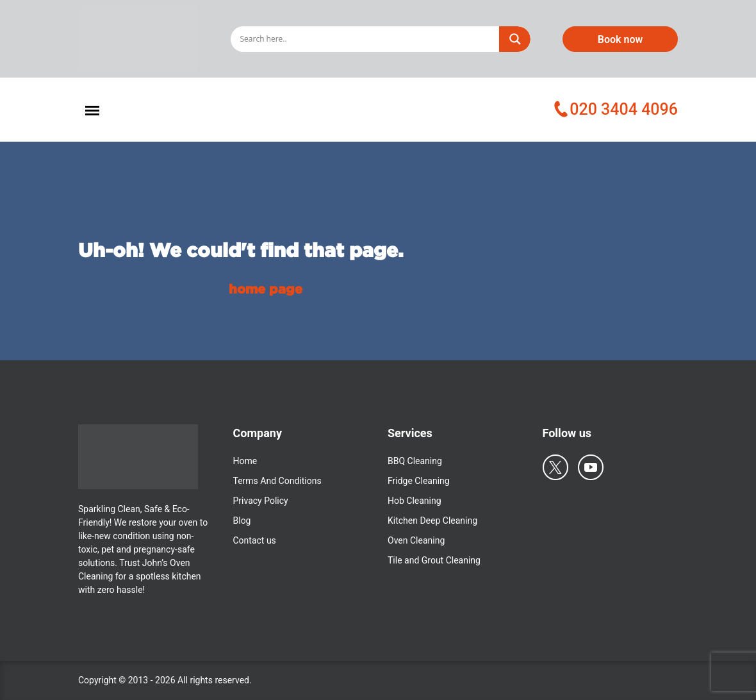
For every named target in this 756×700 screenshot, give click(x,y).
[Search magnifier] (515, 39)
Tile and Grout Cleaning (434, 560)
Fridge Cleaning (419, 481)
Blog (242, 521)
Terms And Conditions (277, 481)
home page (266, 288)
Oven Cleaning (416, 540)
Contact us (255, 540)
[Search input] (368, 39)
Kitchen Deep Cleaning (432, 521)
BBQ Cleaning (415, 461)
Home (245, 461)
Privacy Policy (261, 501)
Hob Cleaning (415, 501)
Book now (620, 39)
